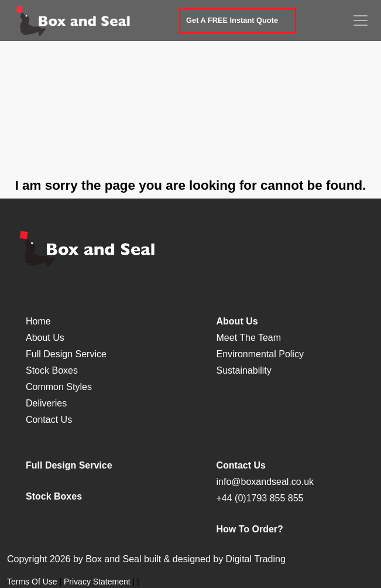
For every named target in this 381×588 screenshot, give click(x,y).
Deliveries (46, 403)
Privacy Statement (97, 582)
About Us (45, 338)
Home (38, 321)
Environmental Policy (260, 354)
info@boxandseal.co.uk (265, 482)
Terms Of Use (32, 582)
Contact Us (49, 420)
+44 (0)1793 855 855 (260, 498)
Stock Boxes (52, 370)
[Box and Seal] (73, 20)
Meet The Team (249, 338)
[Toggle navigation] (361, 20)
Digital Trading (256, 559)
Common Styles (59, 387)
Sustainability (244, 370)
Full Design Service (66, 354)
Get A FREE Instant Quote (232, 20)
